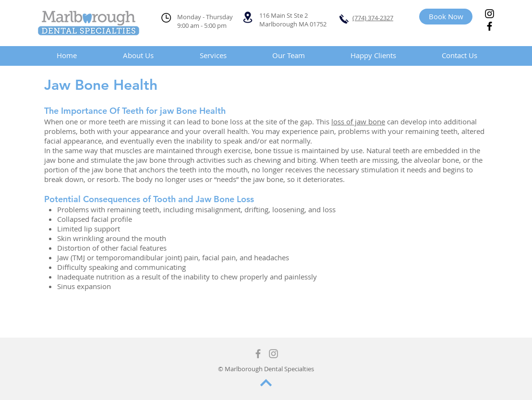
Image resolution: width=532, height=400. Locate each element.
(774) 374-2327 (373, 18)
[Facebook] (490, 26)
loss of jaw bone (358, 121)
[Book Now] (446, 17)
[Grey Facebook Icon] (258, 354)
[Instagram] (490, 14)
